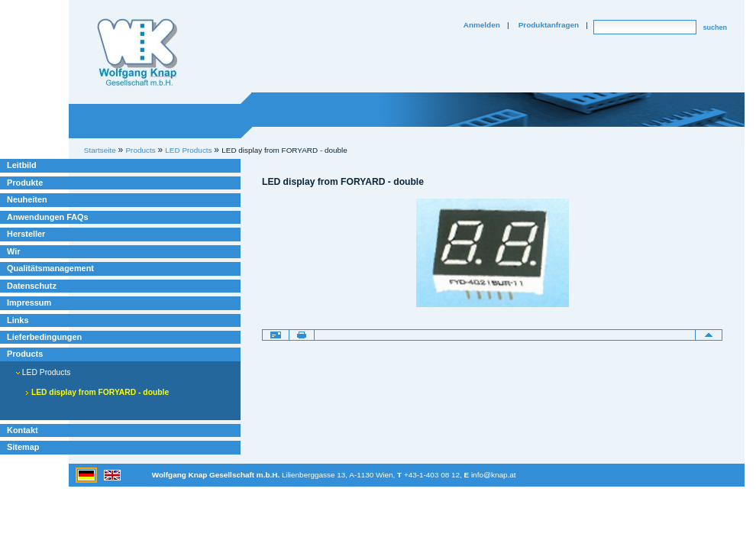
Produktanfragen (549, 25)
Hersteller (26, 234)
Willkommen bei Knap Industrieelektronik (137, 53)
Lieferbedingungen (44, 337)
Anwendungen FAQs (48, 217)
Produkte (25, 183)
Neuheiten (27, 199)
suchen (715, 27)
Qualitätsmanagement (50, 268)
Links (18, 320)
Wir (13, 251)
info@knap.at (494, 475)
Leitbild (22, 165)
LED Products (44, 372)
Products (25, 354)
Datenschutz (32, 286)
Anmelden (482, 25)
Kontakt (23, 430)
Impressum (29, 302)
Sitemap (23, 447)
